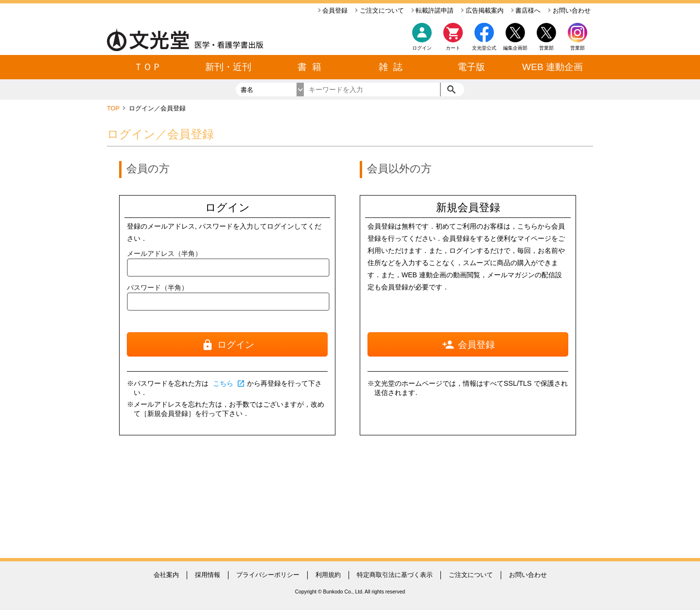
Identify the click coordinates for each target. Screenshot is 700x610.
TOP (114, 108)
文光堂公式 (484, 48)
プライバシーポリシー (268, 575)
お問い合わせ (569, 10)
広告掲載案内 (482, 10)
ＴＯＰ (148, 67)
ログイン (422, 48)
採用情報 (208, 575)
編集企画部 (515, 48)
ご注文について (379, 10)
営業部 (577, 48)
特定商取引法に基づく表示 (395, 575)
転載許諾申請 (433, 10)
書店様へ (526, 10)
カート (453, 39)
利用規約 (328, 575)
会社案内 (166, 575)
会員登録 (333, 10)
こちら (229, 383)
